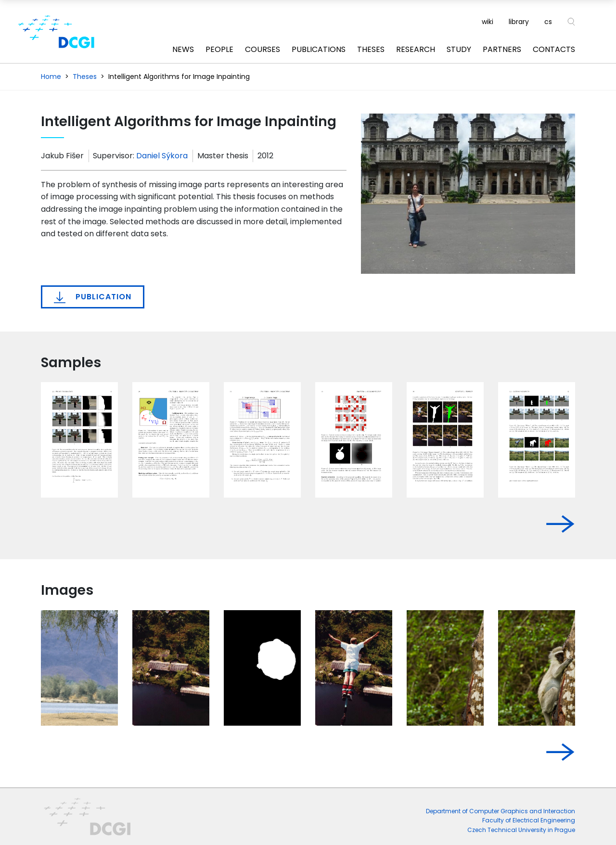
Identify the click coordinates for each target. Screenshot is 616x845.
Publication (93, 297)
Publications (319, 49)
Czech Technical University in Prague (521, 830)
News (183, 49)
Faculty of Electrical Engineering (529, 820)
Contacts (554, 49)
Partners (502, 49)
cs (548, 22)
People (219, 49)
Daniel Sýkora (162, 156)
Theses (371, 49)
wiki (488, 22)
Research (416, 49)
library (519, 22)
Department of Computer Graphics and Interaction (500, 811)
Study (459, 49)
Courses (263, 49)
